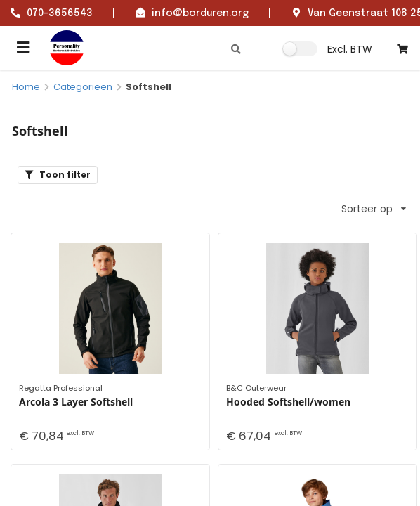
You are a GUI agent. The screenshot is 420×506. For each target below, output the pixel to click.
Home (26, 87)
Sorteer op (374, 209)
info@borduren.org (200, 13)
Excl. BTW (350, 49)
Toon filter (58, 175)
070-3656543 (60, 13)
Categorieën (83, 87)
